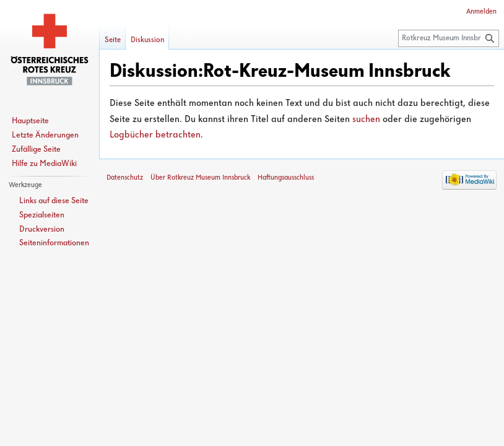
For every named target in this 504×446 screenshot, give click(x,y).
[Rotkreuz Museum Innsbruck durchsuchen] (449, 38)
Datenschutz (125, 178)
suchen (366, 120)
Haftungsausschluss (286, 178)
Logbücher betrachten (155, 135)
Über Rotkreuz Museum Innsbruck (200, 178)
